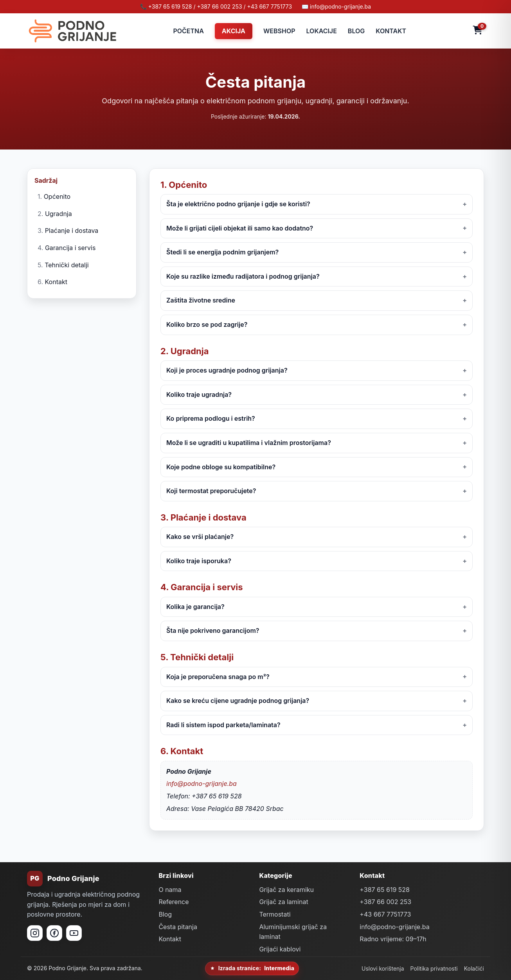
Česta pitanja (178, 927)
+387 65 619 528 (385, 890)
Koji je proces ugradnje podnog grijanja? (227, 370)
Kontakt (56, 282)
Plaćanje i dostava (72, 231)
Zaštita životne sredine (201, 300)
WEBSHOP (279, 31)
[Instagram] (35, 933)
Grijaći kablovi (280, 949)
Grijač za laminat (283, 902)
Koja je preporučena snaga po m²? (218, 677)
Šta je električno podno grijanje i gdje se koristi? (238, 204)
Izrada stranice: (252, 968)
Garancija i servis (70, 248)
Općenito (57, 196)
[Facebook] (54, 933)
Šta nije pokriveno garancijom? (213, 631)
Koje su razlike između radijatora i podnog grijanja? (243, 276)
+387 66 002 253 (385, 902)
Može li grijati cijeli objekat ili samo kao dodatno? (240, 228)
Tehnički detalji (67, 265)
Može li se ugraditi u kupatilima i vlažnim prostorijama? (249, 443)
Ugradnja (58, 214)
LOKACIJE (322, 31)
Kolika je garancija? (195, 607)
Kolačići (474, 968)
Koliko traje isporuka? (199, 561)
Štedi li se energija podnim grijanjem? (222, 252)
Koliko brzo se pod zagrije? (207, 324)
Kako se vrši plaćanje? (200, 537)
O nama (170, 890)
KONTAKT (391, 31)
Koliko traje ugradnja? (199, 395)
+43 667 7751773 (385, 914)
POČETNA (188, 31)
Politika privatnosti (434, 968)
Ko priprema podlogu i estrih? (211, 418)
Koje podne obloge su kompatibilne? (221, 467)
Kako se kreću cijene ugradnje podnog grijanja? (238, 701)
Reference (174, 902)
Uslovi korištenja (383, 968)
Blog (165, 914)
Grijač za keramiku (286, 890)
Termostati (275, 914)
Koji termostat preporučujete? (211, 491)
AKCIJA (234, 31)
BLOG (356, 31)
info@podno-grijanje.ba (202, 784)
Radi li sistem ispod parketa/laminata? (223, 725)
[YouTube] (74, 933)
